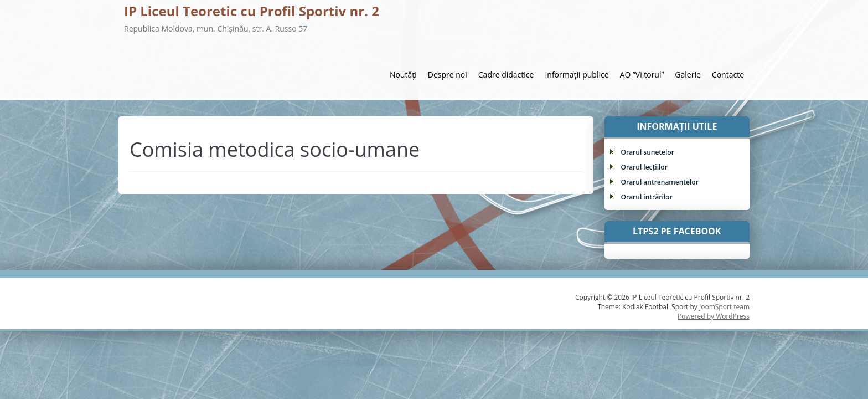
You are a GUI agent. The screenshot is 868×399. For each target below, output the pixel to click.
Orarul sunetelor (648, 152)
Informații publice (577, 75)
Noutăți (403, 75)
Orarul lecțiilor (644, 167)
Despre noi (448, 75)
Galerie (688, 75)
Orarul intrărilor (647, 197)
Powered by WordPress (714, 316)
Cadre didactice (506, 75)
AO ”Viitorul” (642, 75)
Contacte (728, 75)
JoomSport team (724, 307)
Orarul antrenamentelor (660, 182)
